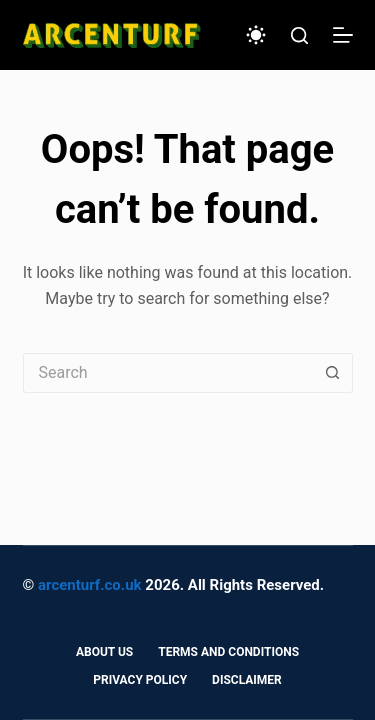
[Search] (299, 35)
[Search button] (333, 373)
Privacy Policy (140, 680)
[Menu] (343, 35)
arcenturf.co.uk (90, 585)
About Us (104, 652)
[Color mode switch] (256, 35)
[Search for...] (168, 373)
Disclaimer (247, 680)
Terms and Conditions (228, 652)
